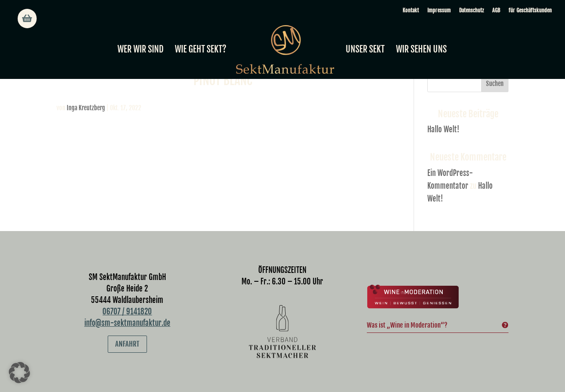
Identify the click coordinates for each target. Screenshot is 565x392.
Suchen (495, 84)
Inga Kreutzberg (86, 108)
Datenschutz (471, 10)
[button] (19, 373)
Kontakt (411, 10)
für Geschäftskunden (530, 10)
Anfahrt (127, 344)
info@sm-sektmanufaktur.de (127, 323)
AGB (496, 10)
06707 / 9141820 (127, 312)
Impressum (439, 10)
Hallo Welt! (443, 129)
